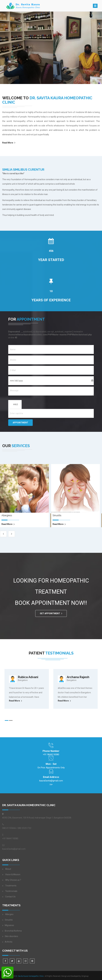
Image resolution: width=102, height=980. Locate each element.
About (8, 869)
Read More (8, 143)
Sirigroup (85, 976)
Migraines (9, 925)
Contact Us (10, 897)
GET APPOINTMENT (50, 613)
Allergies (9, 914)
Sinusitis (9, 920)
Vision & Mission (13, 874)
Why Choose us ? (13, 880)
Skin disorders (11, 936)
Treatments (11, 886)
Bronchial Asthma (13, 931)
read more (7, 524)
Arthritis (9, 942)
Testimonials (11, 891)
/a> (51, 782)
